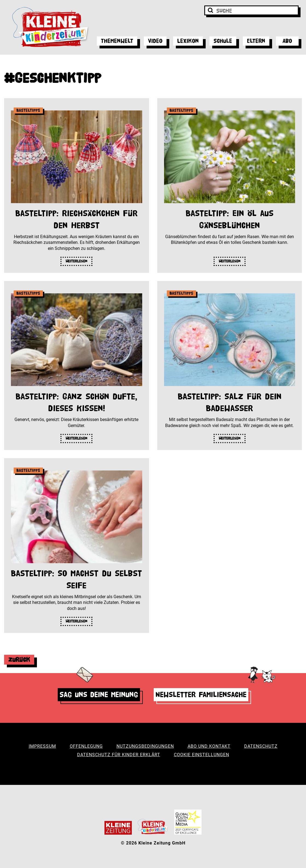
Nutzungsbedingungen (145, 746)
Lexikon (188, 41)
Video (155, 41)
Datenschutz (261, 746)
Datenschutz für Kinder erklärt (119, 755)
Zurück (19, 660)
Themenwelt (117, 41)
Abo (287, 41)
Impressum (42, 746)
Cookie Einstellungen (202, 755)
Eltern (256, 41)
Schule (223, 41)
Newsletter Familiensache (201, 695)
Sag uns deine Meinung (99, 695)
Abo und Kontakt (209, 746)
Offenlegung (86, 746)
